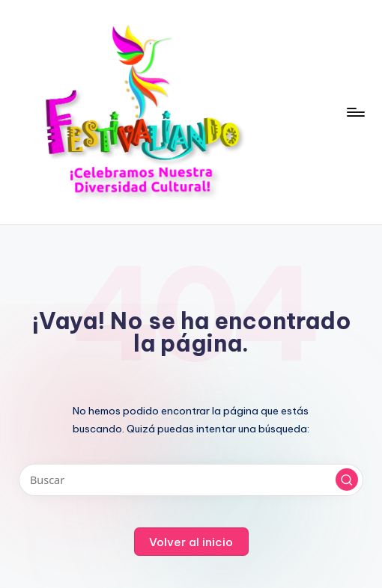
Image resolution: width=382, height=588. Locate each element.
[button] (347, 480)
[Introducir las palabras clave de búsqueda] (191, 480)
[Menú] (355, 112)
